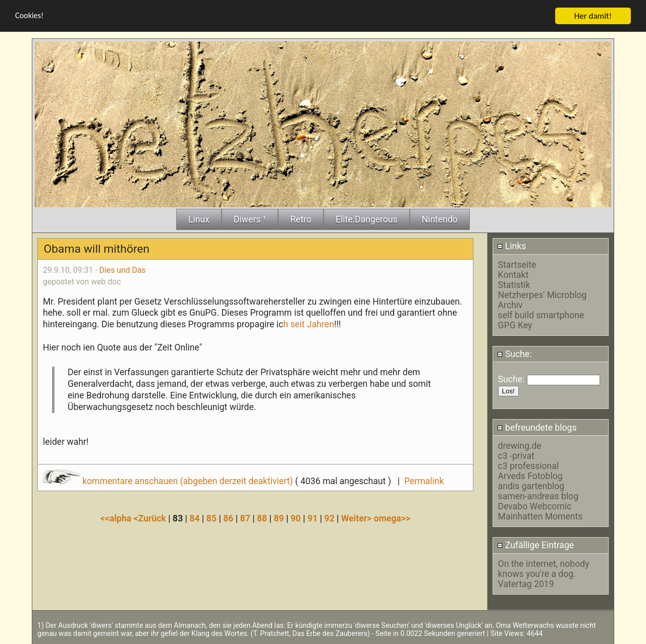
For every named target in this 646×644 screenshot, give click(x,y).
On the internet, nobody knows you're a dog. (544, 569)
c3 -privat (516, 456)
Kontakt (514, 275)
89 (279, 518)
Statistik (514, 285)
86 (228, 518)
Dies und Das (123, 270)
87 (245, 518)
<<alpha (117, 518)
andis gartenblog (531, 486)
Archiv (510, 305)
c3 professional (528, 466)
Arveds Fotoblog (530, 476)
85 (211, 518)
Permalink (424, 481)
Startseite (517, 265)
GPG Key (515, 325)
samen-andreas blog (538, 496)
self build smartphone (541, 315)
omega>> (392, 518)
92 (330, 518)
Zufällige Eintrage (535, 545)
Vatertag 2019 (526, 584)
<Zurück (151, 518)
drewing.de (520, 446)
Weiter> (358, 518)
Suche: (514, 354)
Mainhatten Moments (541, 516)
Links (512, 246)
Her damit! (593, 16)
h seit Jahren (309, 324)
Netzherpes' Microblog (543, 295)
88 (262, 518)
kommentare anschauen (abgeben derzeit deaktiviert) (169, 481)
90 (296, 518)
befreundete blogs (537, 428)
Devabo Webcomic (535, 506)
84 (194, 518)
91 (312, 518)
